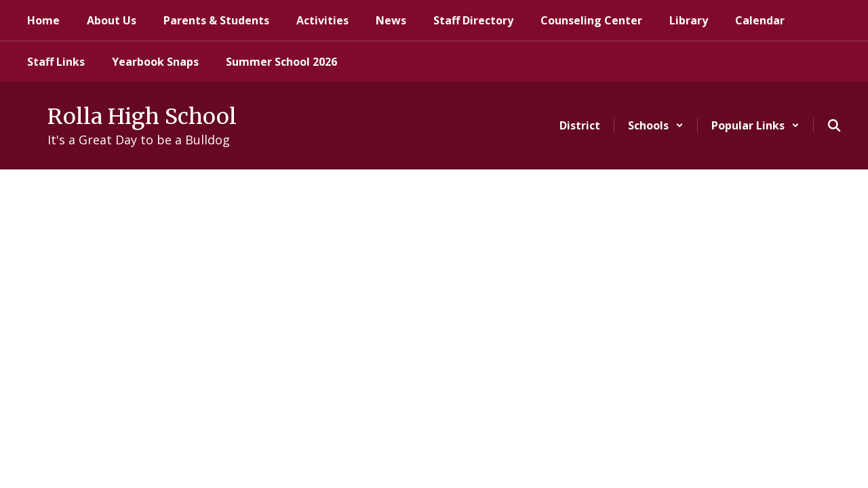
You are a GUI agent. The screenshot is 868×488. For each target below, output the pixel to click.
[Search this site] (834, 125)
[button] (656, 125)
